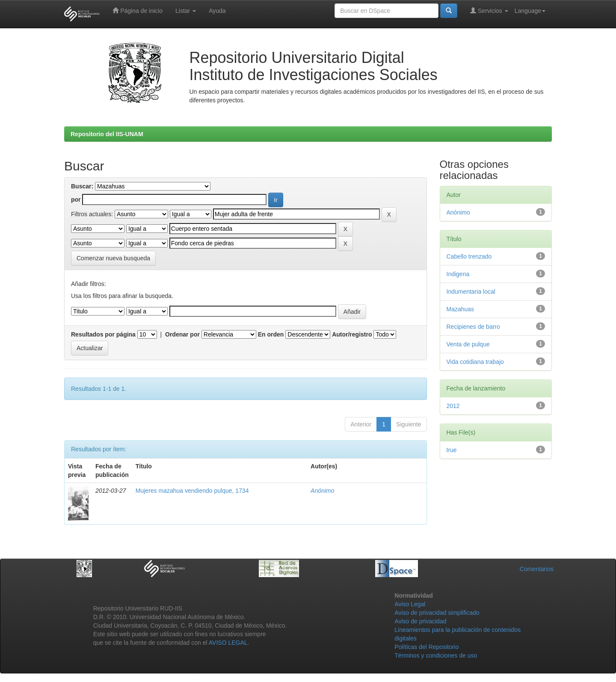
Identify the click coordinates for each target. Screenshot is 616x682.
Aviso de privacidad (420, 621)
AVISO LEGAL (228, 643)
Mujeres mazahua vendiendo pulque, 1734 (192, 491)
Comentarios (537, 569)
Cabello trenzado (469, 256)
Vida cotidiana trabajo (475, 362)
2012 (453, 406)
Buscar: (82, 186)
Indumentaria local (471, 292)
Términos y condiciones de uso (436, 655)
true (452, 450)
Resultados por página (103, 334)
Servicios (489, 10)
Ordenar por (182, 334)
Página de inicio (138, 10)
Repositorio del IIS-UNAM (107, 134)
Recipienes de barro (473, 327)
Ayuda (217, 11)
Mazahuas (461, 309)
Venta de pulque (468, 344)
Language (530, 11)
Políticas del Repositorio (426, 647)
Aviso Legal (410, 604)
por (76, 200)
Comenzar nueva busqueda (113, 258)
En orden (271, 334)
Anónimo (322, 491)
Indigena (458, 274)
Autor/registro (352, 334)
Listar (186, 11)
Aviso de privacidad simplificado (437, 613)
